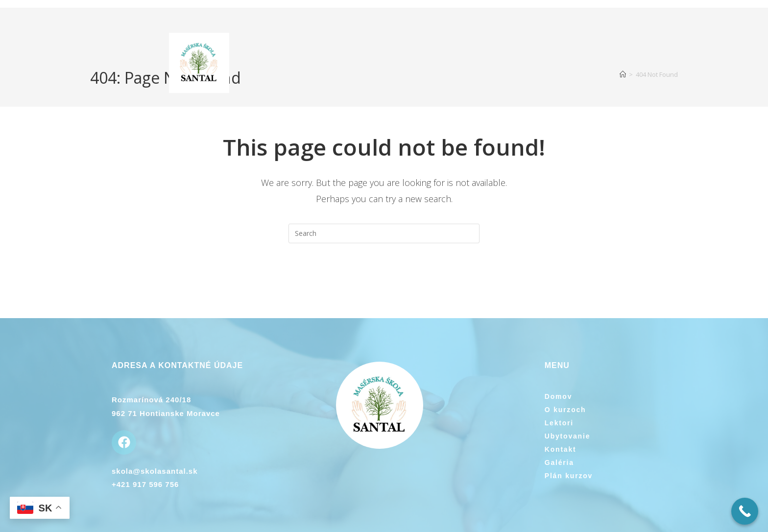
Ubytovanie (567, 436)
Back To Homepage (384, 283)
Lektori (559, 423)
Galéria (559, 463)
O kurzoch (565, 410)
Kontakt (561, 449)
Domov (558, 396)
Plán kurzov (569, 476)
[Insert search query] (384, 233)
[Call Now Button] (745, 511)
